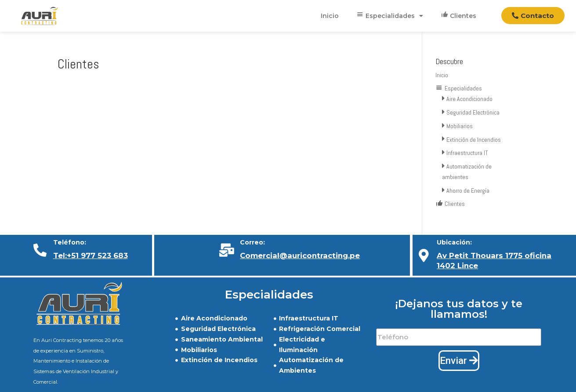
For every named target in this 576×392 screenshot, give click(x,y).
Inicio (330, 16)
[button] (533, 16)
